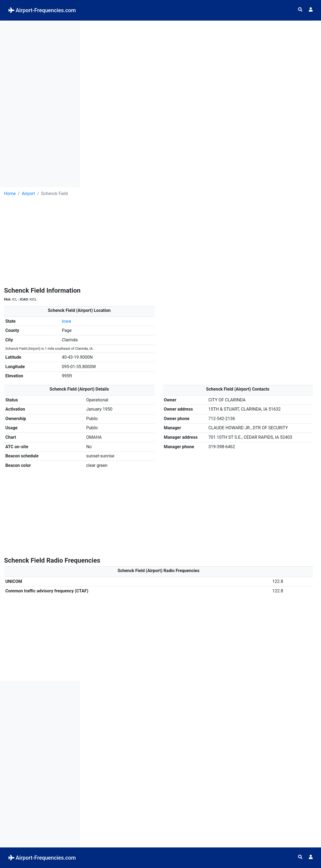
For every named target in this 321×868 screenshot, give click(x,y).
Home (10, 194)
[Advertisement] (40, 102)
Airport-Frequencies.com (42, 10)
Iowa (66, 321)
